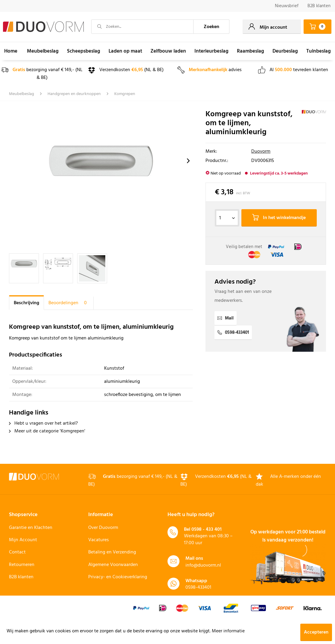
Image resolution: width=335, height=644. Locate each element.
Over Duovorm (103, 528)
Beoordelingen (69, 303)
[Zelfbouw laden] (168, 51)
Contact (17, 552)
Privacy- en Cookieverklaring (118, 577)
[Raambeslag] (251, 51)
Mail (226, 318)
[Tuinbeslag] (319, 51)
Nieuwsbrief (287, 6)
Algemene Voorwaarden (113, 565)
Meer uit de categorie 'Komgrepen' (47, 431)
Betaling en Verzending (112, 552)
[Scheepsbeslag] (84, 51)
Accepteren (316, 632)
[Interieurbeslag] (211, 51)
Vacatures (99, 540)
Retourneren (22, 565)
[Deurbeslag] (285, 51)
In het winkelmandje (279, 218)
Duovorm (261, 152)
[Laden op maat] (125, 51)
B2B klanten (319, 6)
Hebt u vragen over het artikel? (43, 423)
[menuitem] (287, 6)
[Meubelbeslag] (43, 51)
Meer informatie (228, 631)
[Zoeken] (211, 27)
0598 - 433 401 (207, 530)
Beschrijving (26, 303)
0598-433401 (233, 333)
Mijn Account (23, 540)
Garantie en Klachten (31, 528)
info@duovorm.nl (203, 565)
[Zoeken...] (142, 27)
